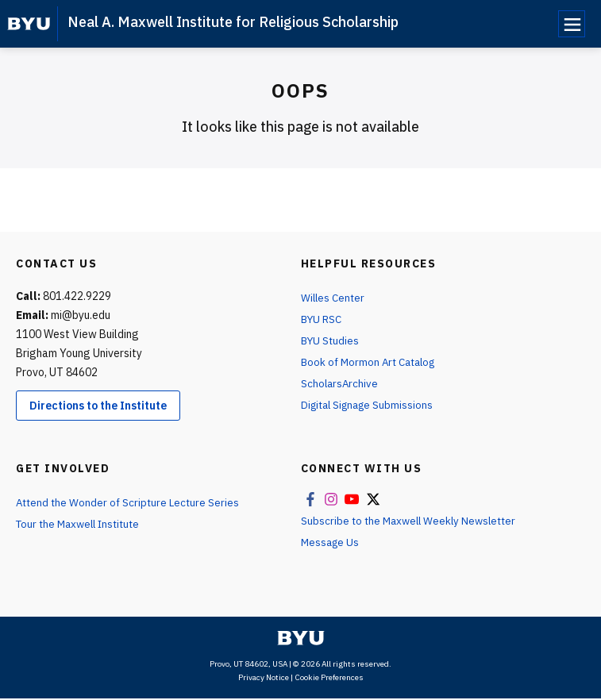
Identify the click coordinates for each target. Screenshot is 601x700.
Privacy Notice (264, 679)
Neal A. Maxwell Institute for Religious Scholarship (233, 22)
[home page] (29, 24)
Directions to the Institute (98, 406)
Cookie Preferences (329, 679)
